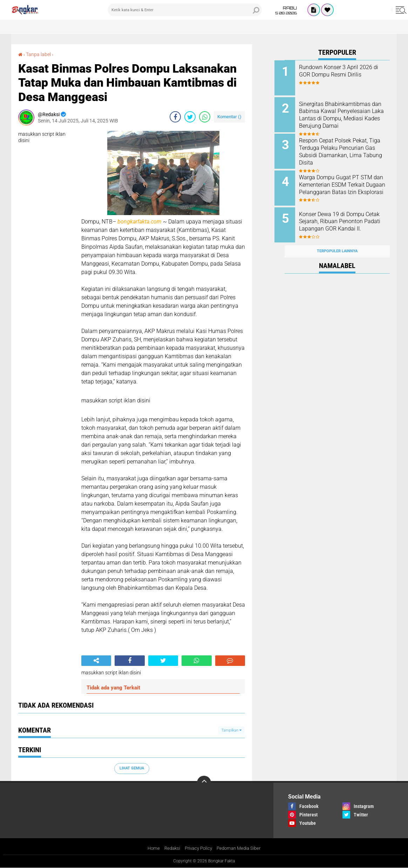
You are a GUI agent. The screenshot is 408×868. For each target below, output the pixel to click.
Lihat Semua (132, 768)
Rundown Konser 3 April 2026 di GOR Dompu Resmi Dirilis (346, 71)
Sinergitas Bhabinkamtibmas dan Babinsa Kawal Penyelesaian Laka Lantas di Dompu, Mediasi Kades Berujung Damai (345, 117)
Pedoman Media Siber (241, 848)
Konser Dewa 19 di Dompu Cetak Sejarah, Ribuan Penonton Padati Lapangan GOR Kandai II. (343, 220)
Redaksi (169, 848)
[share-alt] (96, 661)
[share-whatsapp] (205, 117)
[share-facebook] (175, 117)
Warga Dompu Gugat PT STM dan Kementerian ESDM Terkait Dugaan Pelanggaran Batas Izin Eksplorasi (346, 184)
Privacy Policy (198, 848)
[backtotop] (204, 783)
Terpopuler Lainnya (337, 243)
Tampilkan (231, 730)
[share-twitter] (190, 117)
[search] (185, 10)
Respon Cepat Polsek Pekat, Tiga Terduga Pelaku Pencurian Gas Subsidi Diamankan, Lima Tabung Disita (344, 153)
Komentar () (229, 117)
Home (150, 848)
